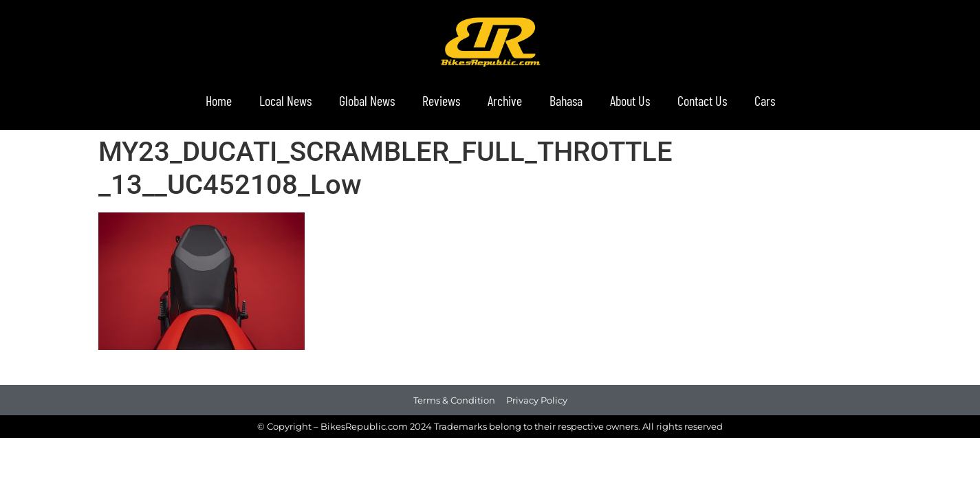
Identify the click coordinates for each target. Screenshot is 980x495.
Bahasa (566, 100)
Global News (367, 100)
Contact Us (702, 100)
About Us (630, 100)
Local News (285, 100)
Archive (505, 100)
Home (219, 100)
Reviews (441, 100)
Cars (765, 100)
